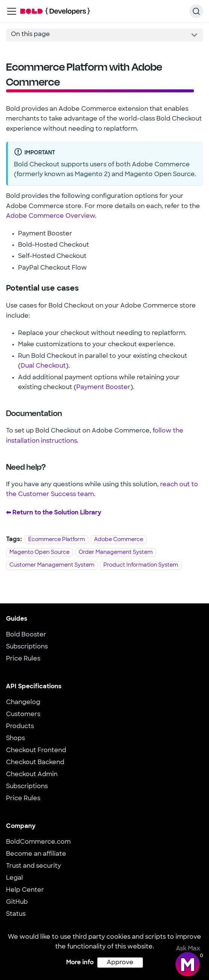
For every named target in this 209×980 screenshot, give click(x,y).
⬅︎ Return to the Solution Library (54, 513)
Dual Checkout (43, 366)
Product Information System (141, 566)
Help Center (25, 890)
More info (80, 963)
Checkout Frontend (36, 751)
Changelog (23, 703)
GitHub (17, 902)
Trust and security (33, 866)
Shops (15, 739)
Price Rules (23, 659)
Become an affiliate (36, 854)
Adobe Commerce (119, 540)
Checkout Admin (32, 775)
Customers (23, 715)
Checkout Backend (35, 763)
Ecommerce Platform (57, 540)
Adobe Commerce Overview (51, 216)
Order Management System (116, 553)
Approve (120, 963)
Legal (14, 878)
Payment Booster (103, 387)
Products (20, 727)
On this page (30, 35)
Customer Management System (52, 566)
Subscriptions (27, 647)
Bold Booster (26, 635)
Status (16, 914)
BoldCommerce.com (38, 842)
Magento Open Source (39, 553)
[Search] (196, 11)
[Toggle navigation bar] (12, 11)
